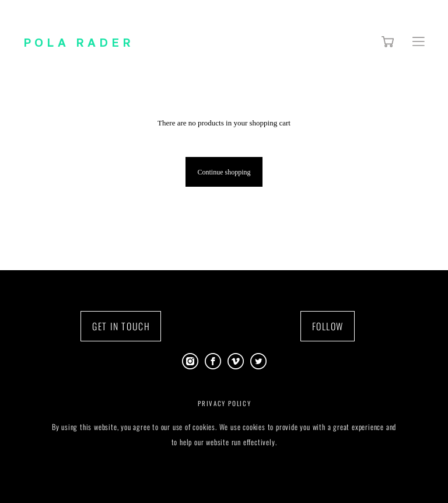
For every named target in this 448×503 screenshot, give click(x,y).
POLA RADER (79, 42)
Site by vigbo (224, 476)
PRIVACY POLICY (224, 403)
